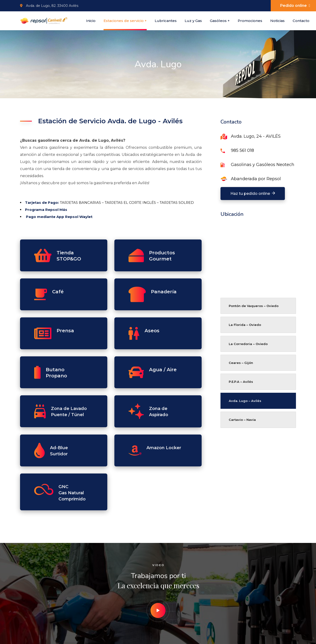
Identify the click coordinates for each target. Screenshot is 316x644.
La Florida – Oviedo (245, 325)
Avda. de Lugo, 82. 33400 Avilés (49, 6)
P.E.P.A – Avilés (241, 382)
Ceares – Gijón (241, 363)
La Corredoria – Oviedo (248, 344)
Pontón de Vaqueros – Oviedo (254, 306)
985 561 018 (242, 150)
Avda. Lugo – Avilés (245, 401)
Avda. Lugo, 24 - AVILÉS (256, 136)
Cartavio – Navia (242, 420)
